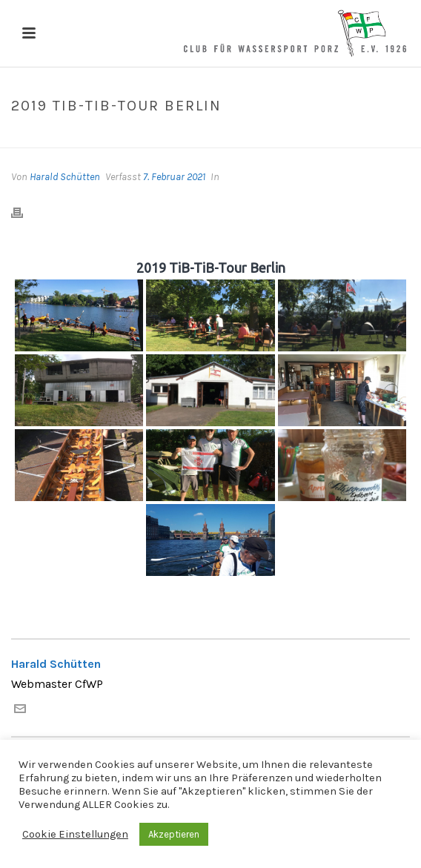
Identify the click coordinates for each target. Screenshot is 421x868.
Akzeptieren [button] (174, 834)
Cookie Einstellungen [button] (75, 834)
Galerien (166, 137)
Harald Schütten (65, 177)
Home (123, 137)
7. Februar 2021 (174, 177)
